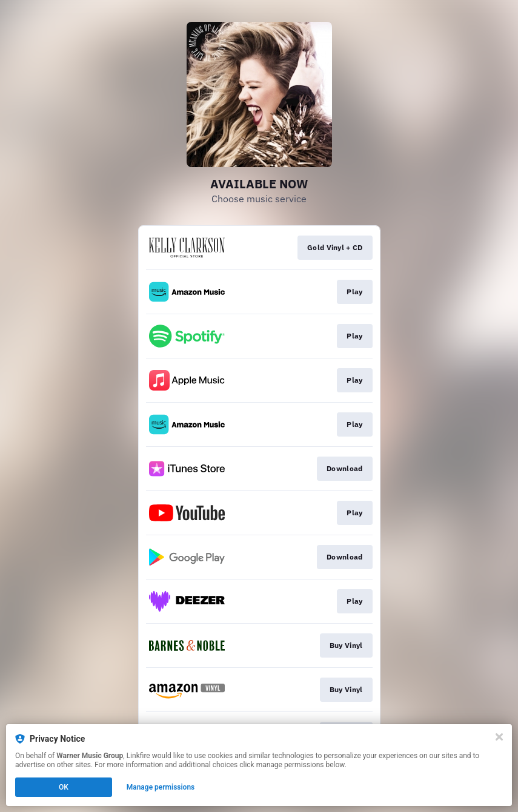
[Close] (499, 737)
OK (64, 787)
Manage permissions (161, 787)
